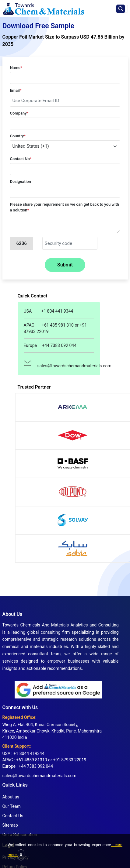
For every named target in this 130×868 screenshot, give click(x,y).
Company (19, 113)
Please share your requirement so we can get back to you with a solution (65, 207)
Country (18, 136)
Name (16, 68)
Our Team (12, 806)
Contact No (21, 159)
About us (11, 797)
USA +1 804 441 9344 (49, 311)
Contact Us (13, 816)
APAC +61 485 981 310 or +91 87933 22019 (55, 328)
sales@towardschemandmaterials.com (59, 363)
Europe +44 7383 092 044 (50, 345)
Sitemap (10, 825)
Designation (21, 182)
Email (16, 90)
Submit (65, 265)
